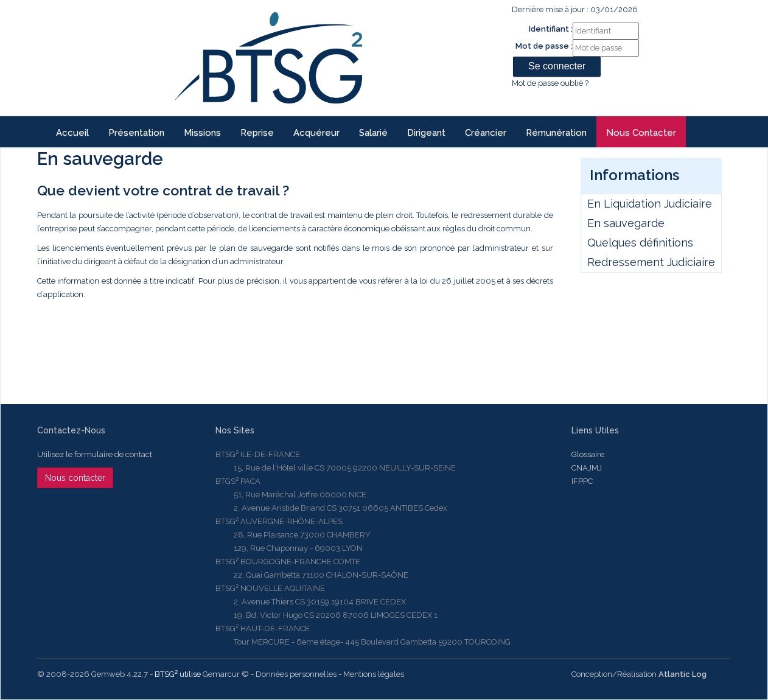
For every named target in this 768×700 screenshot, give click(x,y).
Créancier (486, 133)
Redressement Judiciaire (651, 262)
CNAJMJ (587, 468)
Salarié (373, 133)
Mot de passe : (544, 46)
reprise (257, 133)
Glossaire (588, 454)
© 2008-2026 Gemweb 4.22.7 (93, 674)
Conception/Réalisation (639, 674)
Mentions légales (374, 674)
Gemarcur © (226, 674)
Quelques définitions (640, 243)
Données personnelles (296, 674)
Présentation (136, 133)
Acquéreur (316, 133)
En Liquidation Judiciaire (650, 204)
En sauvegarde (626, 223)
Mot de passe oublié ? (550, 83)
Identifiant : (551, 29)
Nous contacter (641, 133)
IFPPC (582, 481)
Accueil (72, 133)
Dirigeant (426, 133)
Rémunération (556, 133)
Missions (202, 133)
